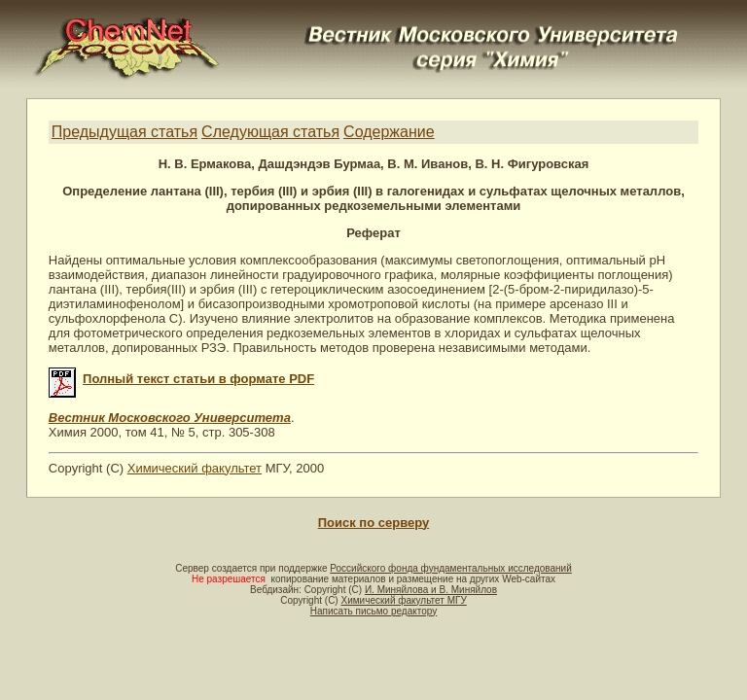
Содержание (389, 132)
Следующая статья (270, 132)
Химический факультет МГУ (403, 600)
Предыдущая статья (124, 132)
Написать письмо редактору (373, 611)
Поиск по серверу (373, 523)
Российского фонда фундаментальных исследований (450, 568)
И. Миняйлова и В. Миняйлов (431, 590)
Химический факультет (195, 468)
